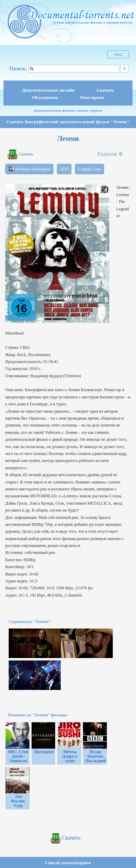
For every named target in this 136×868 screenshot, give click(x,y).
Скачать (105, 90)
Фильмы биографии (29, 169)
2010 (64, 169)
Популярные (92, 98)
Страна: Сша (89, 169)
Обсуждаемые (45, 98)
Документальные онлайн (48, 90)
